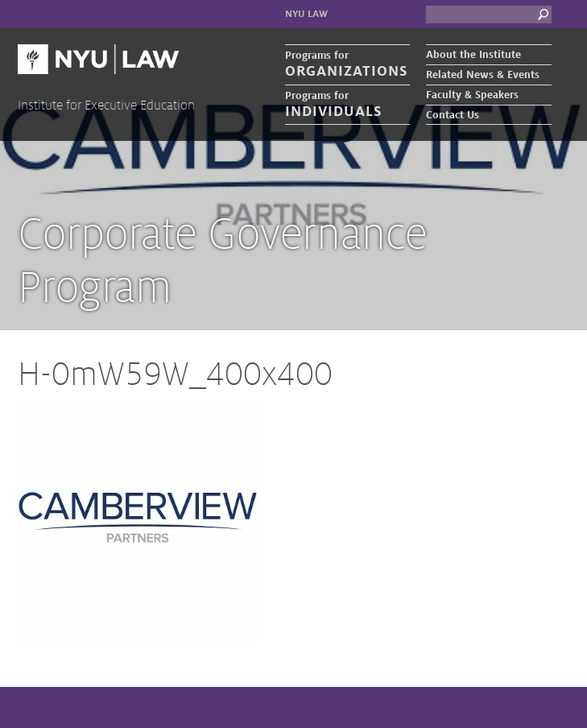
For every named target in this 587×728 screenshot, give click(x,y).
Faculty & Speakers (472, 95)
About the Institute (473, 55)
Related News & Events (483, 75)
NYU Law (306, 14)
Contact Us (453, 115)
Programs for (348, 65)
